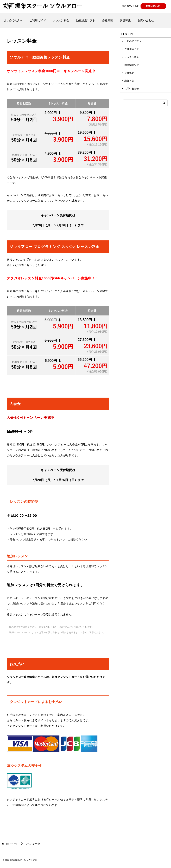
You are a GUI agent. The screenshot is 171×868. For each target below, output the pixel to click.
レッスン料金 (61, 20)
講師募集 (125, 20)
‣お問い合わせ (152, 6)
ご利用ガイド (38, 20)
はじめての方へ (13, 20)
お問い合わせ (146, 20)
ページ (12, 844)
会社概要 (107, 20)
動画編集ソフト (86, 20)
